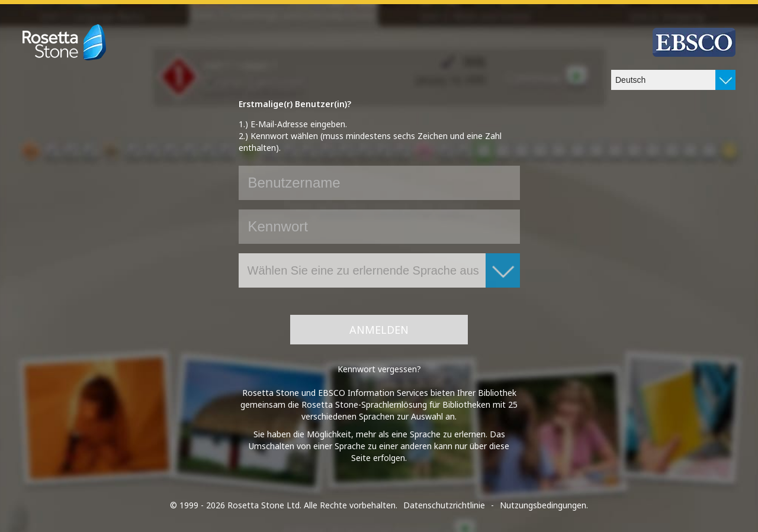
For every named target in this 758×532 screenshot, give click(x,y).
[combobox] (673, 80)
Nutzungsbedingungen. (544, 505)
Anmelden (379, 330)
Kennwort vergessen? (379, 369)
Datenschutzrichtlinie (444, 505)
